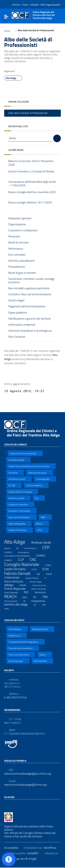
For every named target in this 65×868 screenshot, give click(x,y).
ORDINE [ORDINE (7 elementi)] (25, 585)
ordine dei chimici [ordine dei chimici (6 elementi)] (41, 585)
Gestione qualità (18, 498)
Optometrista (42, 661)
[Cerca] (57, 138)
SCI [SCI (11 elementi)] (37, 597)
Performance (16, 249)
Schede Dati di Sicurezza (22, 492)
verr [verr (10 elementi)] (46, 604)
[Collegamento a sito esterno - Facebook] (6, 805)
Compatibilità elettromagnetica (26, 642)
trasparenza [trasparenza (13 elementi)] (40, 601)
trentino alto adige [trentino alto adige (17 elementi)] (18, 604)
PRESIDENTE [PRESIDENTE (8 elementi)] (43, 592)
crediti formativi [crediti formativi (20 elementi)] (17, 569)
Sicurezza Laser (18, 661)
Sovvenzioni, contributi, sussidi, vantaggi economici (31, 280)
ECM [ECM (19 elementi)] (48, 569)
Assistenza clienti (19, 479)
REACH (41, 524)
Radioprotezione (42, 629)
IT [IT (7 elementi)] (47, 578)
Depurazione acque (40, 473)
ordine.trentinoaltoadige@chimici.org (25, 785)
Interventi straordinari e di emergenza (30, 331)
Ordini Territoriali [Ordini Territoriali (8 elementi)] (41, 588)
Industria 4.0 (17, 635)
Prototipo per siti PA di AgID (23, 859)
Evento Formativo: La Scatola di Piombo (31, 173)
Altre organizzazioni (50, 5)
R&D (45, 517)
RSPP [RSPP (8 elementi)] (27, 597)
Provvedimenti (17, 267)
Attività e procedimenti (21, 261)
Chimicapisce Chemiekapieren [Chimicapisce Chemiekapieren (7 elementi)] (19, 555)
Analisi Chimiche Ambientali (25, 453)
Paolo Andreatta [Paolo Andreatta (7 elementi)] (13, 592)
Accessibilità (13, 848)
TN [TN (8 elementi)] (26, 601)
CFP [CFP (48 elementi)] (48, 547)
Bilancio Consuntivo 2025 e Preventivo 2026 (31, 163)
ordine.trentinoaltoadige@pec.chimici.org (28, 774)
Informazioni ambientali (22, 325)
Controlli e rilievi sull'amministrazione (30, 294)
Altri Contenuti (17, 337)
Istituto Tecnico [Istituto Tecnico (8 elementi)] (34, 578)
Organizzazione (17, 224)
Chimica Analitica (36, 485)
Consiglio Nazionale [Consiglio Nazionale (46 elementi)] (24, 564)
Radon (45, 655)
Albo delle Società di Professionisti (31, 113)
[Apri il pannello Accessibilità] (9, 859)
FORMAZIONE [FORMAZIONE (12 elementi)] (14, 578)
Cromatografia (45, 479)
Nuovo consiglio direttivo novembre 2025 (32, 194)
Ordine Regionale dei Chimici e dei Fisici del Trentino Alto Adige (33, 435)
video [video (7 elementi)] (9, 608)
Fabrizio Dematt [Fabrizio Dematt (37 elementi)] (19, 573)
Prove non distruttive (21, 655)
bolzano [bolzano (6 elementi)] (9, 548)
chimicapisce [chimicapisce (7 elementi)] (26, 552)
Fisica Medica (17, 629)
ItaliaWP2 (35, 853)
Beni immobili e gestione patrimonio (29, 288)
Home (9, 31)
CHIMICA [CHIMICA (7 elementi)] (10, 552)
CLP (39, 498)
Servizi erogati (16, 300)
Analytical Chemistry (20, 504)
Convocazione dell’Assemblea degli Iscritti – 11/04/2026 (32, 184)
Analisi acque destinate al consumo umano (31, 466)
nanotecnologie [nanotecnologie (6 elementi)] (38, 581)
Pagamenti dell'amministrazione (27, 306)
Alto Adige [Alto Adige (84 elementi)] (17, 542)
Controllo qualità (18, 460)
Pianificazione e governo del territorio (30, 319)
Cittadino (34, 5)
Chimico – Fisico (20, 5)
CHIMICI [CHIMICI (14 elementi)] (43, 556)
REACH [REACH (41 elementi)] (12, 596)
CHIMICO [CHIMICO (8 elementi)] (10, 560)
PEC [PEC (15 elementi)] (29, 592)
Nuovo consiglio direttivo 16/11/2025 (30, 204)
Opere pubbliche (18, 312)
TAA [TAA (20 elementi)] (47, 597)
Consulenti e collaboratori (23, 230)
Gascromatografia (19, 524)
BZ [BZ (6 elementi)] (20, 548)
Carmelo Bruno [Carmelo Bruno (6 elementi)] (33, 548)
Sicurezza (15, 473)
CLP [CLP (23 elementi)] (23, 560)
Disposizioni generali (20, 218)
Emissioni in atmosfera (21, 511)
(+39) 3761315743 (15, 697)
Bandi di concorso (18, 242)
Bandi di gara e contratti (22, 273)
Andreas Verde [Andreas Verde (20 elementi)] (43, 542)
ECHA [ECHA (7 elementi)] (36, 569)
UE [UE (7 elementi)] (37, 604)
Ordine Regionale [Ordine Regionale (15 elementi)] (17, 589)
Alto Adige (13, 78)
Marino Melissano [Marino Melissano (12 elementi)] (16, 581)
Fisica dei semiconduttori (23, 648)
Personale (14, 236)
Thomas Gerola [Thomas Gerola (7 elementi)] (13, 601)
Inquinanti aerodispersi (21, 517)
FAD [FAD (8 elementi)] (40, 574)
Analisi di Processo (20, 530)
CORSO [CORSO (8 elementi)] (50, 565)
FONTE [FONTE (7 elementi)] (51, 574)
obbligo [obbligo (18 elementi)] (11, 585)
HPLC (42, 530)
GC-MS (14, 485)
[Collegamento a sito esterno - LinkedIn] (12, 805)
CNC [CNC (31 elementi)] (35, 559)
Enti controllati (17, 255)
